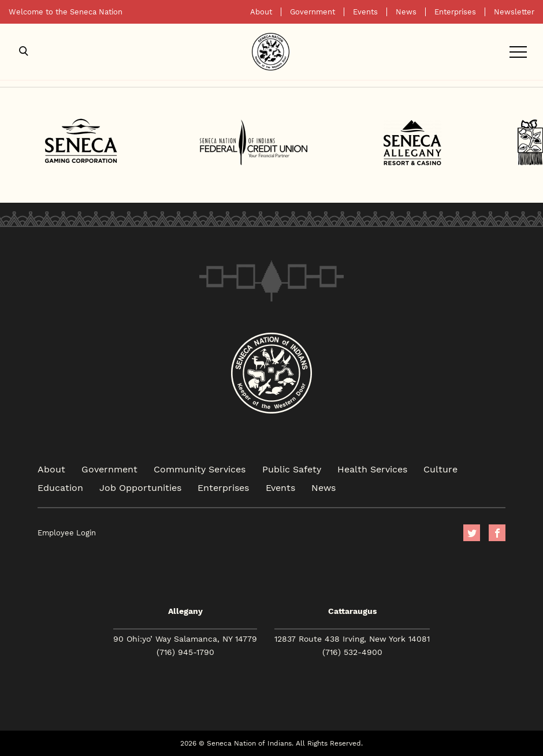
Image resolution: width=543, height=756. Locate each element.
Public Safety (292, 469)
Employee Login (67, 533)
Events (365, 12)
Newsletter (514, 12)
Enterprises (455, 12)
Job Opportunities (140, 487)
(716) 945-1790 (185, 652)
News (406, 12)
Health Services (372, 469)
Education (60, 487)
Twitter (472, 533)
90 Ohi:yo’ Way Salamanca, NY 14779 (185, 639)
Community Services (200, 469)
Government (313, 12)
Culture (440, 469)
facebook (497, 533)
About (261, 12)
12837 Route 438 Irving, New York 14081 (352, 639)
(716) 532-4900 (352, 652)
